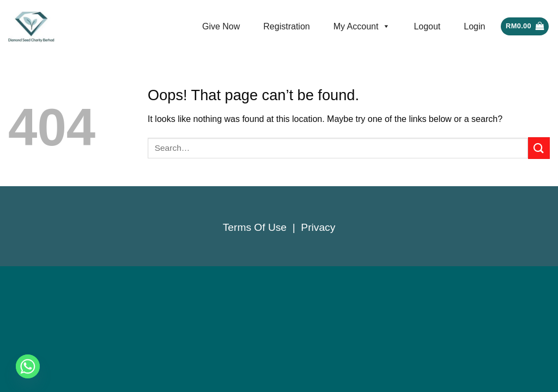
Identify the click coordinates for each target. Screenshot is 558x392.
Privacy (318, 227)
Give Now (221, 26)
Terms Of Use (255, 227)
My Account (362, 26)
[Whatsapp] (28, 366)
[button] (525, 26)
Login (474, 26)
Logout (427, 26)
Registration (286, 26)
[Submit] (539, 148)
